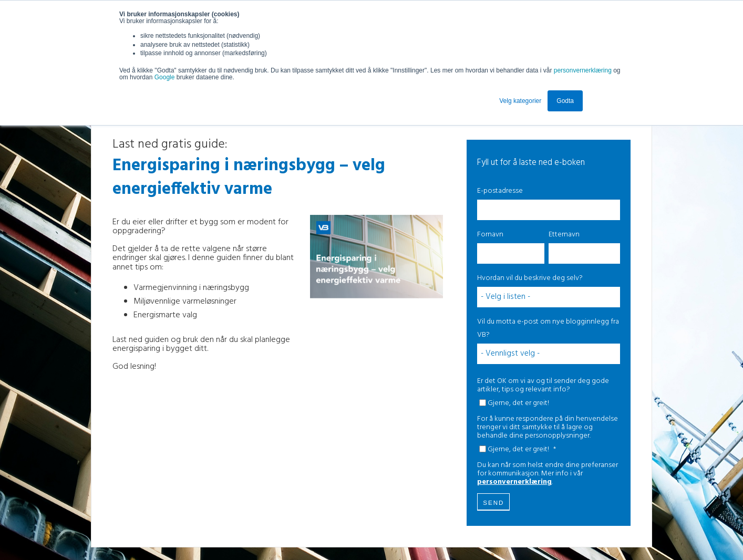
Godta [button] (565, 101)
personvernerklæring (583, 70)
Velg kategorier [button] (520, 101)
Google (166, 77)
